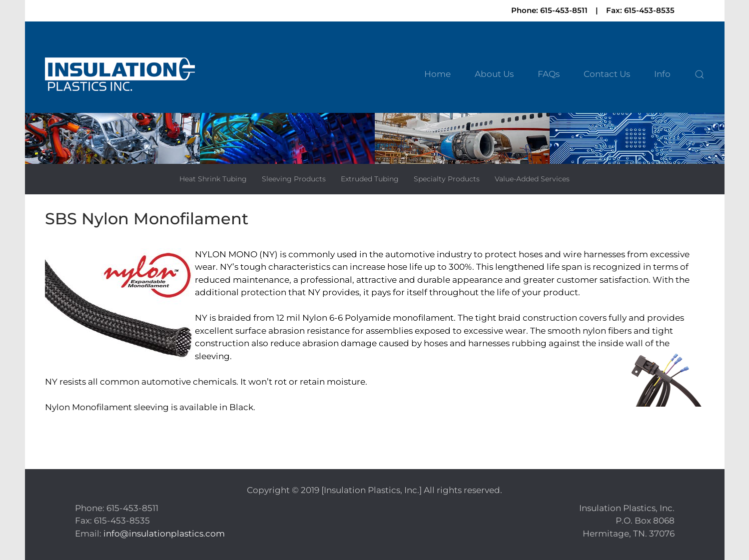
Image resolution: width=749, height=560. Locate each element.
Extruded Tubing (370, 179)
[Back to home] (120, 75)
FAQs (549, 74)
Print (55, 429)
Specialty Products (447, 179)
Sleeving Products (294, 179)
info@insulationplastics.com (164, 534)
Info (662, 74)
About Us (494, 74)
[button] (700, 74)
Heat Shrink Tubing (213, 179)
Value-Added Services (532, 179)
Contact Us (607, 74)
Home (437, 74)
